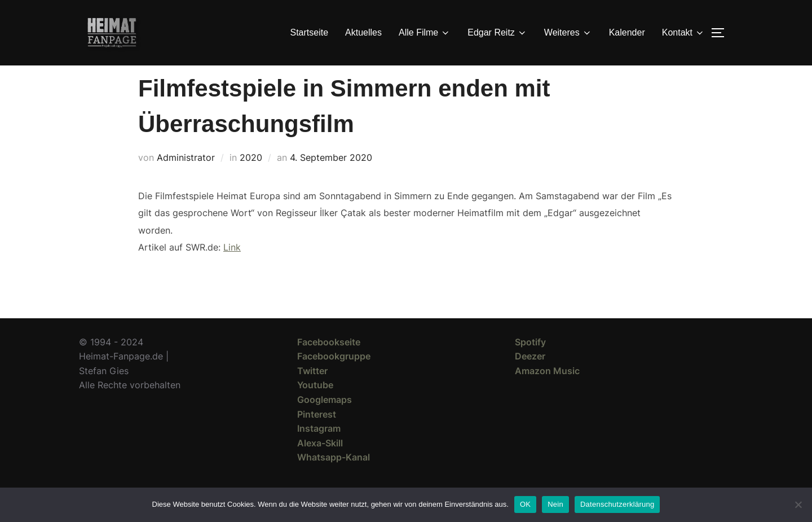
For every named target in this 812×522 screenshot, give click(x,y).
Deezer (530, 376)
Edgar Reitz (497, 33)
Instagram (319, 449)
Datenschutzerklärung (617, 504)
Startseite (310, 32)
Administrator (186, 178)
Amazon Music (547, 391)
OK (525, 504)
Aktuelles (363, 32)
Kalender (627, 32)
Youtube (315, 405)
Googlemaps (325, 420)
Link (232, 267)
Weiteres (568, 33)
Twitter (312, 391)
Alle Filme (425, 33)
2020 (251, 178)
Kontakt (683, 33)
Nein (555, 504)
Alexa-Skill (320, 463)
